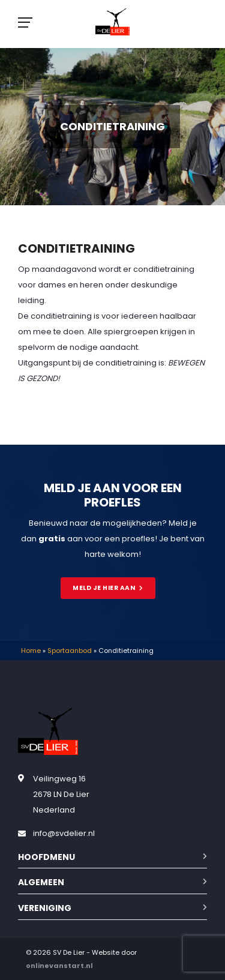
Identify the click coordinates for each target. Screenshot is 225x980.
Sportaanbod (70, 651)
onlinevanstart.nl (59, 966)
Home (31, 651)
